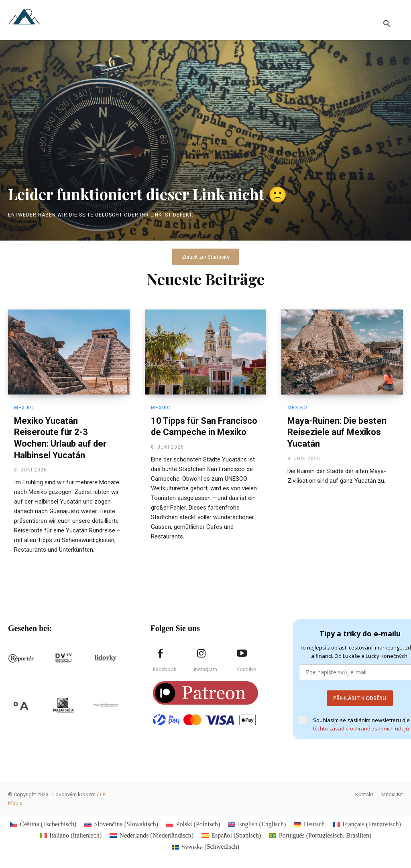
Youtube (246, 670)
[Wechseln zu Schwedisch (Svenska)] (206, 847)
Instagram (205, 670)
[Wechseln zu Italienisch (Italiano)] (71, 836)
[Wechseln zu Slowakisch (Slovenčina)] (121, 824)
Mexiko (24, 408)
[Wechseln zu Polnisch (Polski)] (193, 824)
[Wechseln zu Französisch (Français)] (367, 824)
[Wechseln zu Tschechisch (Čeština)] (43, 824)
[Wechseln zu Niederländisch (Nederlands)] (152, 836)
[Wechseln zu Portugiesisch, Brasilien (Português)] (320, 836)
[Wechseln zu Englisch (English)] (257, 824)
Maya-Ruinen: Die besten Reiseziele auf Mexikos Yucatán (337, 432)
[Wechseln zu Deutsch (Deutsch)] (309, 824)
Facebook (165, 670)
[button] (387, 24)
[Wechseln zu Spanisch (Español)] (231, 836)
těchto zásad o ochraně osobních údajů (361, 728)
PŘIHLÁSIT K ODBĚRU (360, 698)
